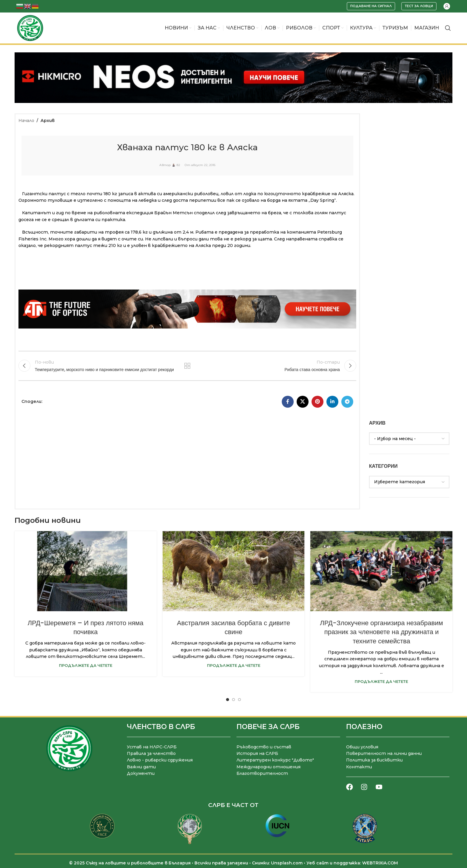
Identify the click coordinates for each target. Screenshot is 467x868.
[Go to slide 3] (239, 700)
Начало (26, 121)
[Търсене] (448, 28)
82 (178, 165)
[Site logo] (30, 28)
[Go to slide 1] (228, 700)
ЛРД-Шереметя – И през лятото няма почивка (86, 628)
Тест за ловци (419, 6)
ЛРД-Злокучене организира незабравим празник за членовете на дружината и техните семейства (381, 632)
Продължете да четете (86, 666)
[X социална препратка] (303, 402)
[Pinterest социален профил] (317, 402)
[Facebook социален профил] (288, 402)
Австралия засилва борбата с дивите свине (233, 628)
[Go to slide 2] (233, 700)
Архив (48, 121)
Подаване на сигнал (371, 6)
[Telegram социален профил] (347, 402)
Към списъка (187, 366)
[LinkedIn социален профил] (332, 402)
